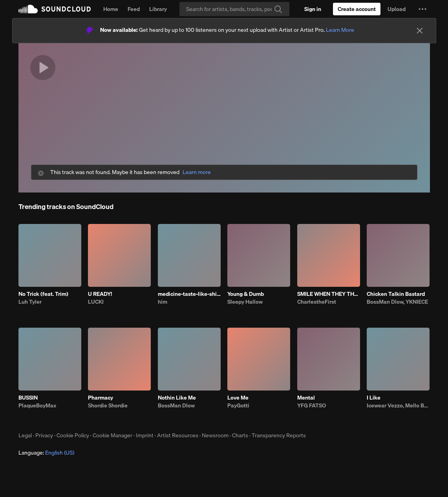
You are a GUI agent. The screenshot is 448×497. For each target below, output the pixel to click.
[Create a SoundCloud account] (357, 9)
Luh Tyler (30, 302)
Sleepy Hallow (245, 302)
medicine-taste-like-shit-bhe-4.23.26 (189, 294)
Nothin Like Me (177, 398)
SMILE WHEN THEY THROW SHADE (329, 294)
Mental (306, 398)
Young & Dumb (246, 294)
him (163, 302)
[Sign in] (313, 9)
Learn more (197, 172)
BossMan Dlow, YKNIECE (397, 302)
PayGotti (238, 405)
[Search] (234, 9)
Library (158, 9)
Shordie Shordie (108, 405)
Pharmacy (101, 398)
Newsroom (215, 435)
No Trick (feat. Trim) (43, 294)
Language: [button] (46, 453)
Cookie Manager (112, 435)
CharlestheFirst (317, 302)
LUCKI (96, 302)
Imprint (145, 435)
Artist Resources (178, 435)
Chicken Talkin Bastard (396, 294)
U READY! (100, 294)
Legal (25, 435)
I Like (374, 398)
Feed (134, 9)
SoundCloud (55, 9)
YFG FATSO (312, 405)
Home (111, 9)
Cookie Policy (73, 435)
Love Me (238, 398)
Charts (240, 435)
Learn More (340, 30)
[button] (422, 9)
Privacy (44, 435)
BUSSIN (28, 398)
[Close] (420, 31)
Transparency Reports (279, 435)
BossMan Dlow (176, 405)
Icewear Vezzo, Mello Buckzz (398, 405)
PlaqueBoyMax (37, 405)
